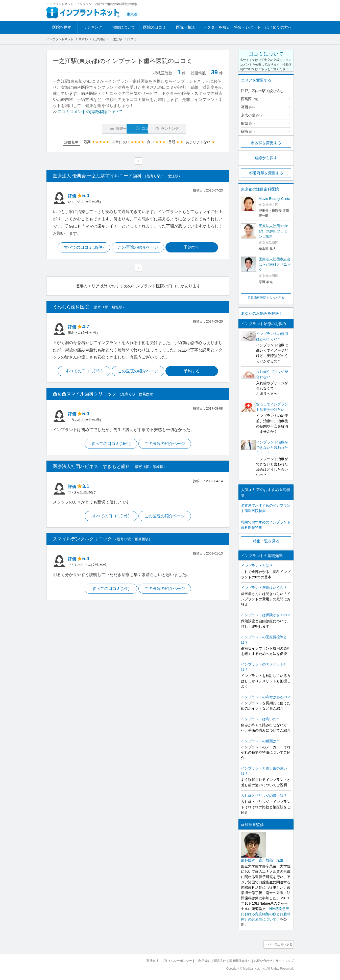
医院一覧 (88, 129)
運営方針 (215, 960)
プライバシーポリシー (168, 960)
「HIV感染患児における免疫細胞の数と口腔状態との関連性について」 (266, 914)
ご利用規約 (196, 960)
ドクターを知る (217, 27)
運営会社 (142, 960)
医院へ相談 (186, 27)
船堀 (248, 123)
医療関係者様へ (236, 960)
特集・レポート (247, 27)
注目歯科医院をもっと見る (266, 298)
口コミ (141, 129)
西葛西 (250, 99)
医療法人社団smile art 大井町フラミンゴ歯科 (273, 231)
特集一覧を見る (266, 541)
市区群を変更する (266, 143)
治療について (124, 27)
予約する (193, 248)
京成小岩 (251, 115)
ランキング (93, 27)
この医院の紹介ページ (138, 248)
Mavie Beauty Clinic (274, 199)
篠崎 (248, 131)
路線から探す (266, 158)
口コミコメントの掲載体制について (90, 112)
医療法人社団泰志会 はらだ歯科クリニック (275, 264)
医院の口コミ (155, 27)
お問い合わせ (261, 960)
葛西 (248, 107)
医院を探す (62, 27)
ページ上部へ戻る (279, 944)
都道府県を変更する (266, 173)
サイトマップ (284, 960)
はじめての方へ (278, 27)
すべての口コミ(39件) (83, 248)
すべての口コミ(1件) (83, 372)
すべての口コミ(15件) (110, 445)
